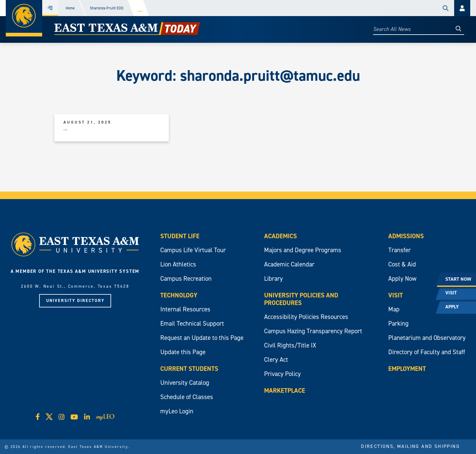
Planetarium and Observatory (427, 338)
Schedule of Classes (187, 397)
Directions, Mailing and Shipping (410, 446)
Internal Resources (185, 309)
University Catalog (185, 383)
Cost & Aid (402, 264)
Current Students (189, 369)
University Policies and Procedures (301, 299)
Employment (407, 369)
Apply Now (402, 279)
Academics (280, 236)
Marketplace (285, 391)
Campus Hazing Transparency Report (313, 331)
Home (70, 8)
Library (274, 279)
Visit (396, 295)
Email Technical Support (192, 324)
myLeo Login (177, 411)
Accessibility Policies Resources (306, 317)
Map (394, 309)
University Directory (75, 301)
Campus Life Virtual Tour (193, 250)
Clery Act (276, 360)
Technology (179, 295)
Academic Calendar (289, 264)
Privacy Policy (282, 374)
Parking (398, 324)
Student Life (180, 236)
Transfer (399, 250)
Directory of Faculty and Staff (427, 352)
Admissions (406, 236)
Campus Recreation (186, 279)
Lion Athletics (178, 264)
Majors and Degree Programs (303, 250)
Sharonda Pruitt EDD (107, 8)
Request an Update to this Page (202, 338)
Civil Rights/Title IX (290, 345)
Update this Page (183, 352)
